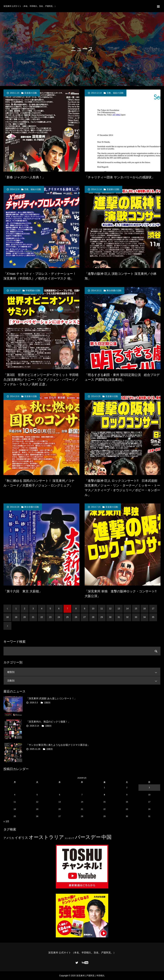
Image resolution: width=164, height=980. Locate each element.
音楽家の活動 (31, 93)
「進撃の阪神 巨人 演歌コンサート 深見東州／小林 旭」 (121, 276)
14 (127, 609)
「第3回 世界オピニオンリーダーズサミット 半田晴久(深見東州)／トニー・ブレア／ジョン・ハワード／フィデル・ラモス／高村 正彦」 (41, 380)
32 (127, 617)
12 (110, 609)
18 (7, 617)
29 (102, 617)
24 (59, 617)
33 (136, 617)
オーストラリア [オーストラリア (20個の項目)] (46, 837)
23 (50, 617)
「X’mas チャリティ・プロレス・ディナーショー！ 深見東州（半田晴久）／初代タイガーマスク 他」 (40, 276)
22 (42, 617)
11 (102, 609)
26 (76, 617)
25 (67, 617)
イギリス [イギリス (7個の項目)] (21, 838)
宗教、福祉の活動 (115, 93)
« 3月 (6, 821)
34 (145, 617)
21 (33, 617)
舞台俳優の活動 (114, 291)
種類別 (84, 672)
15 (136, 609)
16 (145, 609)
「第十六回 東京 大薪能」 (23, 591)
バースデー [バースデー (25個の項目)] (88, 837)
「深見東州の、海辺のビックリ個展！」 (48, 722)
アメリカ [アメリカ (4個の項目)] (9, 838)
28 (93, 617)
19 (16, 617)
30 (110, 617)
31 (119, 617)
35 (153, 617)
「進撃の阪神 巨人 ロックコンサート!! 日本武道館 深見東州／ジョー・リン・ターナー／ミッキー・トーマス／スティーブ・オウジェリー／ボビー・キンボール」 (122, 488)
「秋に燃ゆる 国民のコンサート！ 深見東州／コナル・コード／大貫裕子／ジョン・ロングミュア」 (39, 483)
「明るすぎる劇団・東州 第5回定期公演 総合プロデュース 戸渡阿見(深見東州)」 (122, 377)
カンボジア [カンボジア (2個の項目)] (69, 838)
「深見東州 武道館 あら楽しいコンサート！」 (51, 698)
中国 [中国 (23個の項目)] (106, 837)
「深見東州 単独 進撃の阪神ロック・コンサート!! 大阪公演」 (122, 594)
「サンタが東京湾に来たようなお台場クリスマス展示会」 (58, 745)
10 (93, 609)
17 (153, 609)
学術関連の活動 (33, 291)
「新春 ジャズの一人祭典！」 (24, 177)
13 (119, 609)
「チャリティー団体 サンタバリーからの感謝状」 (120, 177)
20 (25, 617)
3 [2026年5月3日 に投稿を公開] (149, 787)
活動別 (84, 680)
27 (85, 617)
